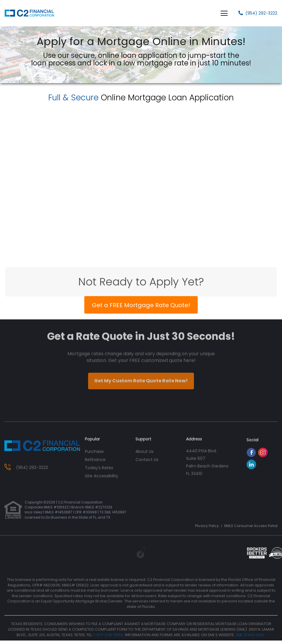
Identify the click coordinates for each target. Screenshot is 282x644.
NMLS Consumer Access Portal (251, 526)
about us (144, 451)
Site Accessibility (102, 476)
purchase (94, 451)
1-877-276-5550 (108, 635)
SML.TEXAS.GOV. (251, 635)
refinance (95, 460)
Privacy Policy (207, 526)
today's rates (99, 468)
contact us (147, 460)
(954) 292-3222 (261, 13)
